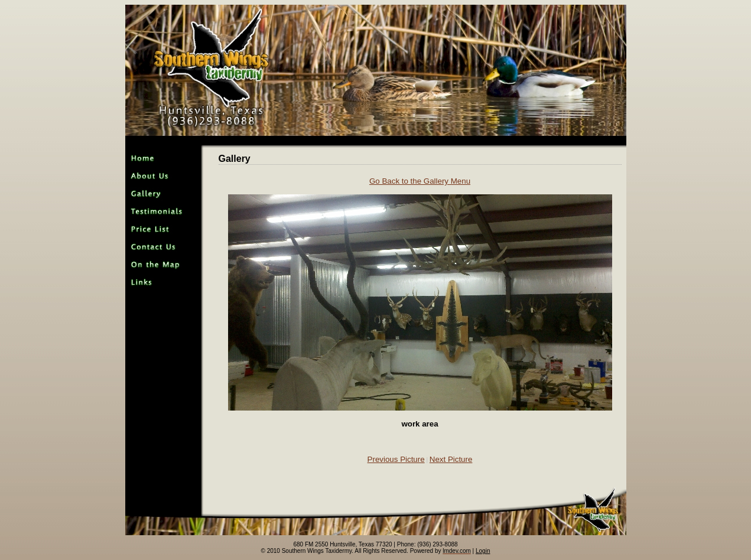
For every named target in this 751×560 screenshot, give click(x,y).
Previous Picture (396, 459)
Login (483, 551)
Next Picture (451, 459)
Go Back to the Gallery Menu (420, 181)
